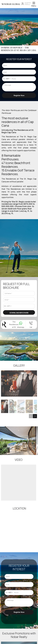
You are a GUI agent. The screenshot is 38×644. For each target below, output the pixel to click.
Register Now (19, 95)
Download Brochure (19, 313)
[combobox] (6, 79)
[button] (35, 416)
